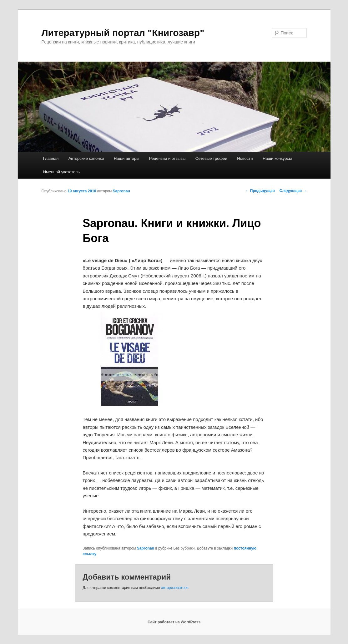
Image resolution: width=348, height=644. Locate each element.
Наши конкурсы (277, 158)
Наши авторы (126, 158)
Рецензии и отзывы (167, 158)
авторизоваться (175, 588)
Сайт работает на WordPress (174, 622)
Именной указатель (61, 172)
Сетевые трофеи (211, 158)
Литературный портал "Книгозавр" (123, 33)
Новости (245, 158)
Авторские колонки (86, 158)
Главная (51, 158)
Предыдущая (260, 191)
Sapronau (121, 191)
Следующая (293, 191)
